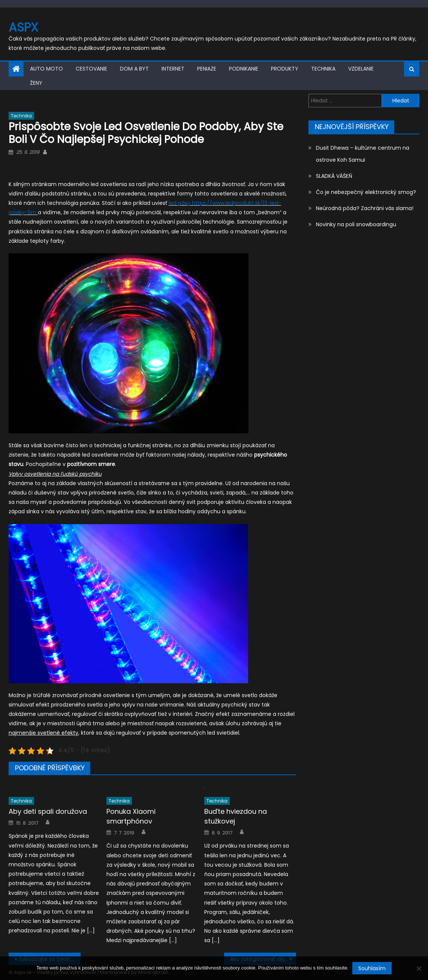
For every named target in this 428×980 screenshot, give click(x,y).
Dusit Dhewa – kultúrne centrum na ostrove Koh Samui (363, 154)
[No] (419, 968)
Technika (323, 69)
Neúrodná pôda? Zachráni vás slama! (365, 208)
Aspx (23, 27)
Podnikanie (244, 69)
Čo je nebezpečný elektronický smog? (366, 192)
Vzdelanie (361, 69)
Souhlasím (372, 968)
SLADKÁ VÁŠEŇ (334, 176)
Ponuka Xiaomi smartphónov (131, 816)
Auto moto (46, 69)
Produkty (285, 69)
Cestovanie (91, 69)
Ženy (36, 83)
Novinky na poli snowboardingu (356, 224)
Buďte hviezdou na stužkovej (236, 816)
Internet (173, 69)
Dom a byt (134, 69)
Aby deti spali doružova (48, 811)
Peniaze (207, 69)
